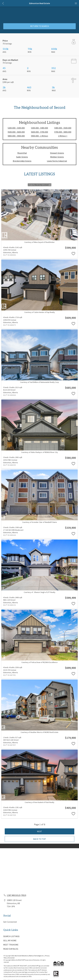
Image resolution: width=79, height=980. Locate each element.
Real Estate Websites (21, 956)
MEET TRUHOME (11, 945)
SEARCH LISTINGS (11, 936)
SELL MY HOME (10, 940)
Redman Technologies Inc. (37, 956)
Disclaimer (11, 958)
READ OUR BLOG (11, 949)
